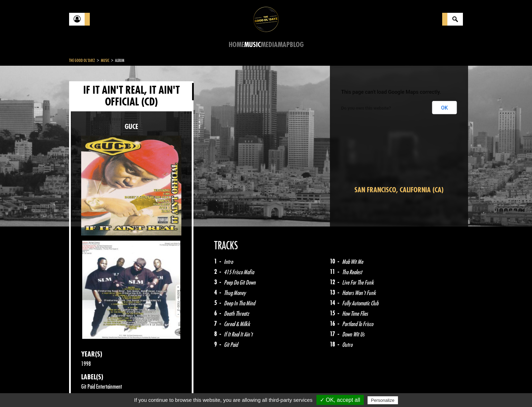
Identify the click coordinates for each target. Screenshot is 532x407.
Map (284, 45)
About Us (156, 390)
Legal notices (123, 390)
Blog (297, 45)
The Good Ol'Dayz (82, 61)
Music (253, 45)
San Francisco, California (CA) (399, 190)
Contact (86, 389)
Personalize (383, 400)
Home (236, 45)
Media (269, 45)
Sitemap (183, 390)
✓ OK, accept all (340, 400)
